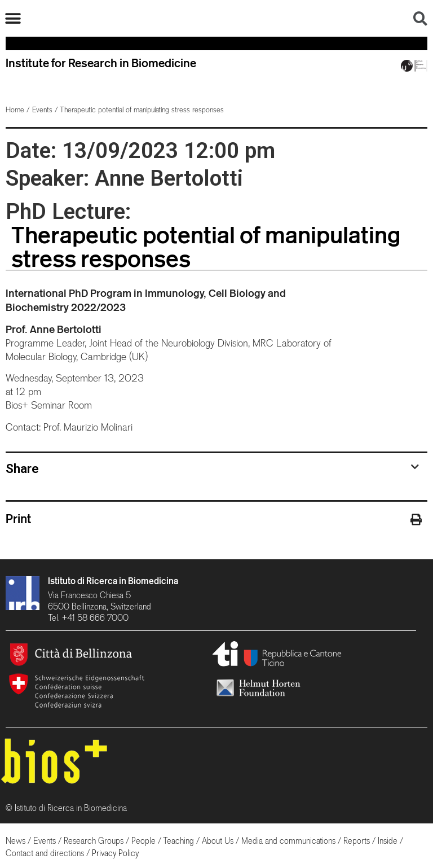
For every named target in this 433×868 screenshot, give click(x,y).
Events (42, 110)
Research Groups (94, 841)
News (16, 841)
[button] (13, 18)
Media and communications (288, 841)
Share (22, 468)
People (143, 841)
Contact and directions (45, 853)
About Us (218, 841)
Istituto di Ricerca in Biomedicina (113, 581)
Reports (357, 841)
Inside (388, 841)
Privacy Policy (115, 853)
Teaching (178, 841)
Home (15, 110)
